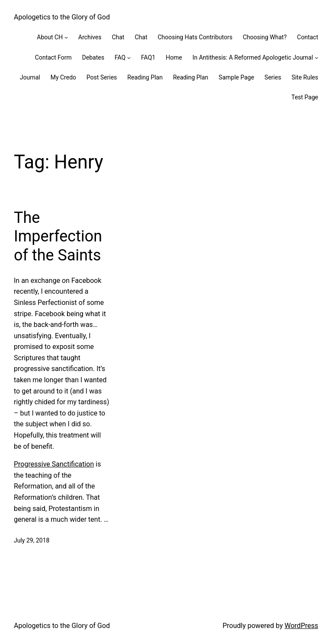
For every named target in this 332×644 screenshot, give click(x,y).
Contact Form (53, 57)
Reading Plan (145, 77)
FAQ (120, 57)
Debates (93, 57)
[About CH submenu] (66, 37)
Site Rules (305, 77)
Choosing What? (265, 37)
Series (273, 77)
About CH (50, 37)
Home (174, 57)
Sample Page (236, 77)
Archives (90, 37)
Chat (118, 37)
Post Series (102, 77)
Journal (30, 77)
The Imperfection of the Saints (58, 236)
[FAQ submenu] (129, 57)
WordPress (301, 626)
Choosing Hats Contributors (195, 37)
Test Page (305, 97)
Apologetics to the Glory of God (62, 17)
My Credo (63, 77)
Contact (308, 37)
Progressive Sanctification (54, 464)
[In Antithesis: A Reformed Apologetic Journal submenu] (316, 57)
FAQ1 (148, 57)
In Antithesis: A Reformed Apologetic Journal (253, 57)
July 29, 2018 (32, 540)
